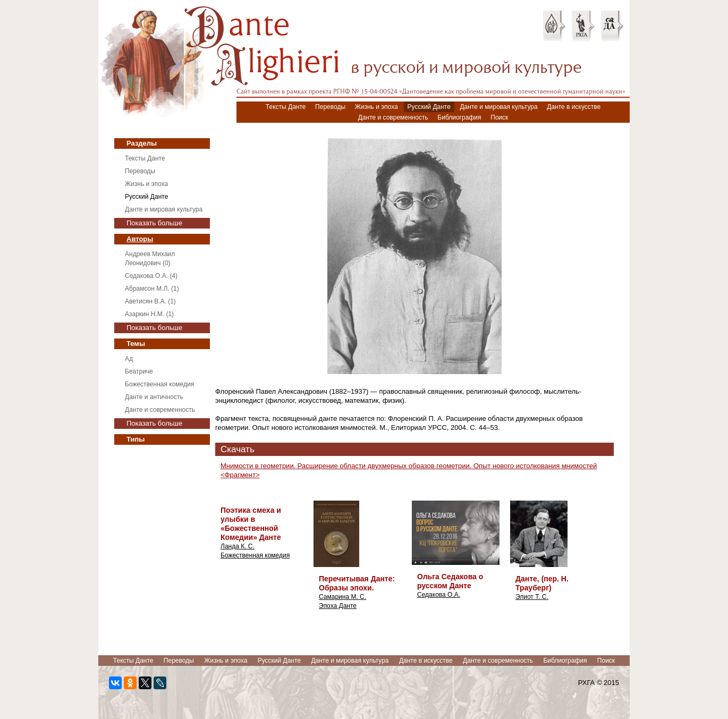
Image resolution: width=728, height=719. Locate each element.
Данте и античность (154, 397)
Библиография (459, 117)
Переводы (330, 107)
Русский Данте (429, 107)
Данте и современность (393, 117)
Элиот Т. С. (532, 597)
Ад (129, 359)
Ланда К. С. (238, 546)
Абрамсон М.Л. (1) (152, 289)
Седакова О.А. (439, 595)
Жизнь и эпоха (376, 107)
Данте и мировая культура (498, 107)
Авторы (140, 239)
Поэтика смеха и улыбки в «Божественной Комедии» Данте (251, 524)
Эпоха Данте (338, 606)
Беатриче (139, 371)
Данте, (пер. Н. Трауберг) (542, 583)
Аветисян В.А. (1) (150, 301)
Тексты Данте (286, 107)
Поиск (499, 117)
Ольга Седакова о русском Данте (450, 581)
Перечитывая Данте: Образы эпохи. (357, 583)
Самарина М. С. (342, 597)
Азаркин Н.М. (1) (149, 314)
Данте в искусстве (574, 107)
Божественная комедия (159, 384)
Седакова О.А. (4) (151, 276)
